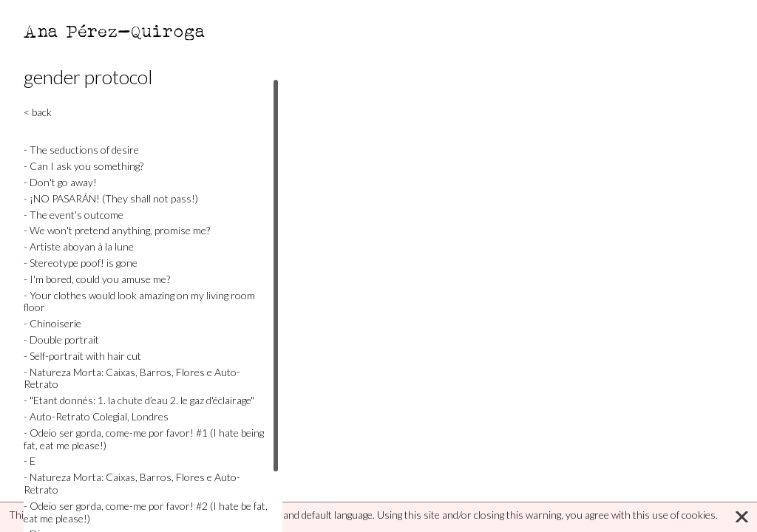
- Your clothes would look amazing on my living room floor (139, 301)
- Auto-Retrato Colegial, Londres (96, 416)
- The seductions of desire (81, 150)
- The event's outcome (74, 215)
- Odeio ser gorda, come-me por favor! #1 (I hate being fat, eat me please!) (144, 439)
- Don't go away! (60, 182)
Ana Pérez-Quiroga (115, 31)
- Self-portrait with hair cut (82, 356)
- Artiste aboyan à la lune (79, 246)
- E (30, 461)
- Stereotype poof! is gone (81, 263)
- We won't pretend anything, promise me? (117, 230)
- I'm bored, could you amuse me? (97, 279)
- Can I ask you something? (84, 166)
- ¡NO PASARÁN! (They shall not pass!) (111, 198)
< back (38, 112)
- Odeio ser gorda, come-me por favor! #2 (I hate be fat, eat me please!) (146, 512)
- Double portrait (61, 340)
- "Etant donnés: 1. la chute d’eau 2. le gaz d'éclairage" (139, 400)
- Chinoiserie (52, 323)
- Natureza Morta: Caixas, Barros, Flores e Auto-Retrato (132, 378)
